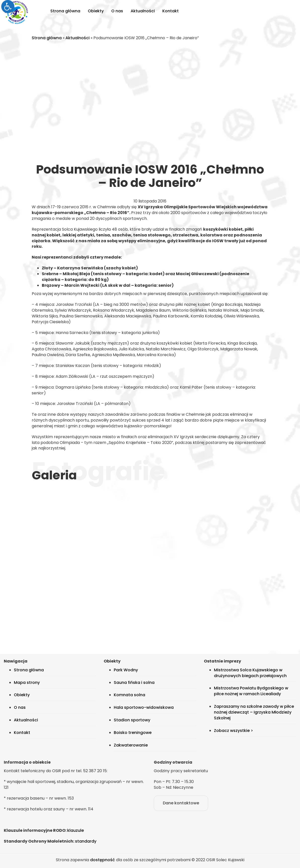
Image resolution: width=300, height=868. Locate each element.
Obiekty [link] (96, 11)
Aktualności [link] (143, 11)
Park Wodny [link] (126, 670)
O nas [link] (117, 11)
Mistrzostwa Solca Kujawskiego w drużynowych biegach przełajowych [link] (250, 673)
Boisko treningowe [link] (133, 733)
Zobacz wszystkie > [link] (233, 731)
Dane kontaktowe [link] (181, 803)
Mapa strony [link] (27, 683)
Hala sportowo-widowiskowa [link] (144, 707)
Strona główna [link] (65, 11)
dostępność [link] (103, 860)
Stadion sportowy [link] (132, 720)
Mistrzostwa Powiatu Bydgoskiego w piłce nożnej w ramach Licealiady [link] (251, 691)
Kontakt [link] (171, 11)
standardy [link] (86, 841)
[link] (8, 7)
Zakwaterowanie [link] (131, 745)
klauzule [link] (76, 830)
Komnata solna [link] (129, 695)
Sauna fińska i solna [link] (134, 683)
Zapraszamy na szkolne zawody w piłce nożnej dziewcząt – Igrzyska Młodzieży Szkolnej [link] (254, 712)
